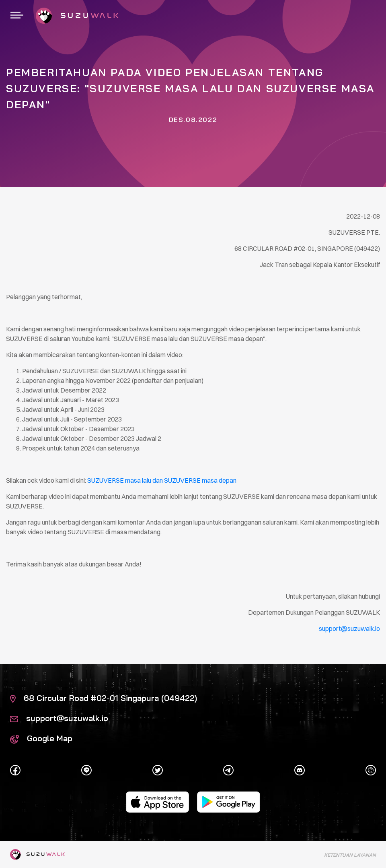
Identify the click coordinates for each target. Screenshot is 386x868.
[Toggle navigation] (17, 16)
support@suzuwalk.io (59, 718)
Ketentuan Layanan (350, 855)
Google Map (41, 738)
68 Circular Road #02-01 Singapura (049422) (104, 698)
